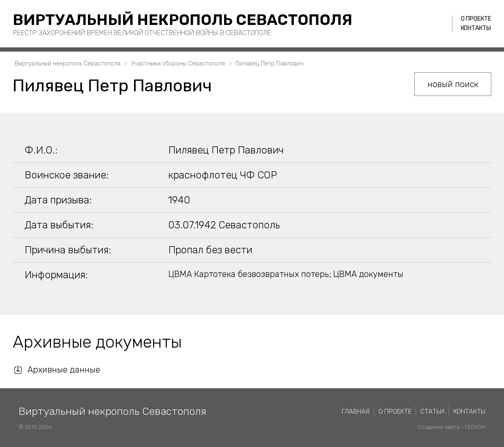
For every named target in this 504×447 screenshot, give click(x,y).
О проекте (476, 19)
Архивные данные (64, 370)
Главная (356, 411)
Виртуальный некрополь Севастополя (182, 20)
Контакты (476, 28)
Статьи (432, 411)
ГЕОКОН (475, 427)
